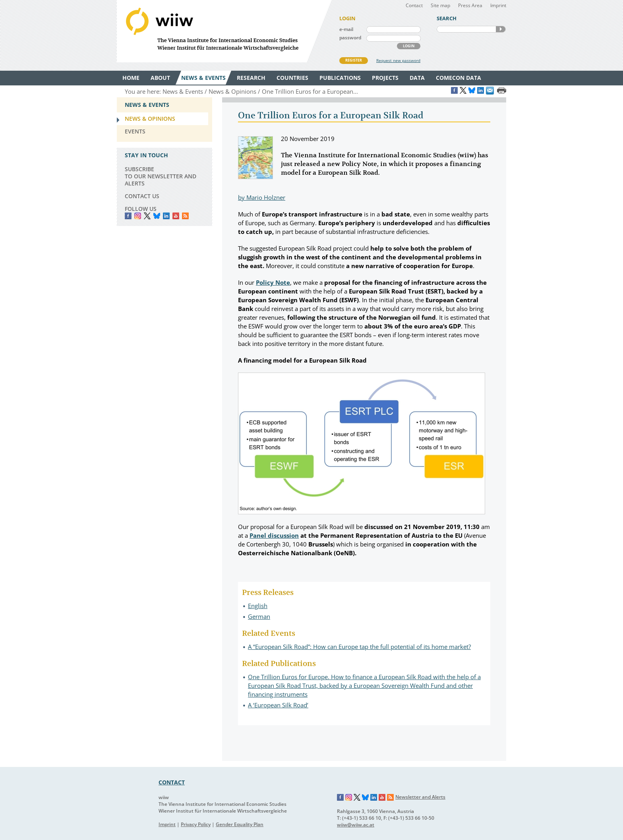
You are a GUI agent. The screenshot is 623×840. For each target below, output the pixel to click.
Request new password (398, 60)
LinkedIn (166, 216)
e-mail (346, 29)
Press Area (470, 5)
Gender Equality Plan (240, 824)
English (258, 606)
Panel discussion (274, 535)
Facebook (128, 216)
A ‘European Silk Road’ (278, 705)
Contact (414, 5)
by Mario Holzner (262, 197)
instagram (138, 216)
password (350, 38)
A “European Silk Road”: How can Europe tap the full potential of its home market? (359, 647)
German (259, 616)
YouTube (176, 216)
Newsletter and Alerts (420, 797)
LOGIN (409, 46)
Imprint (498, 5)
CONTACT (172, 782)
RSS (185, 216)
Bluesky (157, 216)
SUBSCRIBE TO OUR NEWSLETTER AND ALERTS (161, 176)
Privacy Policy (196, 824)
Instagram (349, 798)
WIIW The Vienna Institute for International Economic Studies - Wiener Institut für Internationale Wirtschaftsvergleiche (224, 31)
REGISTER (354, 60)
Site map (440, 5)
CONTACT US (142, 196)
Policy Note (273, 282)
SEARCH (501, 29)
